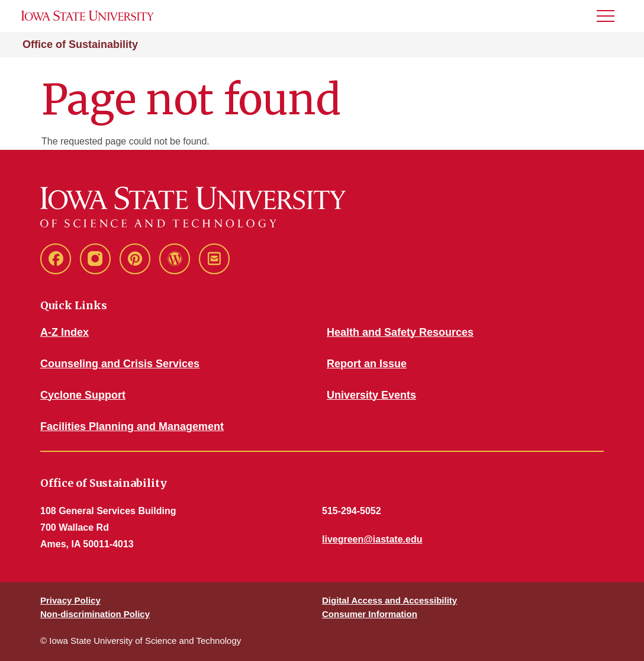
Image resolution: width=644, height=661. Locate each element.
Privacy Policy (70, 600)
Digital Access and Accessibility (389, 600)
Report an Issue (367, 364)
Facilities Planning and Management (132, 426)
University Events (371, 395)
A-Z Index (65, 332)
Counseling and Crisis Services (120, 364)
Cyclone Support (83, 395)
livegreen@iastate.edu (372, 539)
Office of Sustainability (80, 44)
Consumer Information (370, 614)
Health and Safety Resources (400, 332)
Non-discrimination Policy (95, 614)
